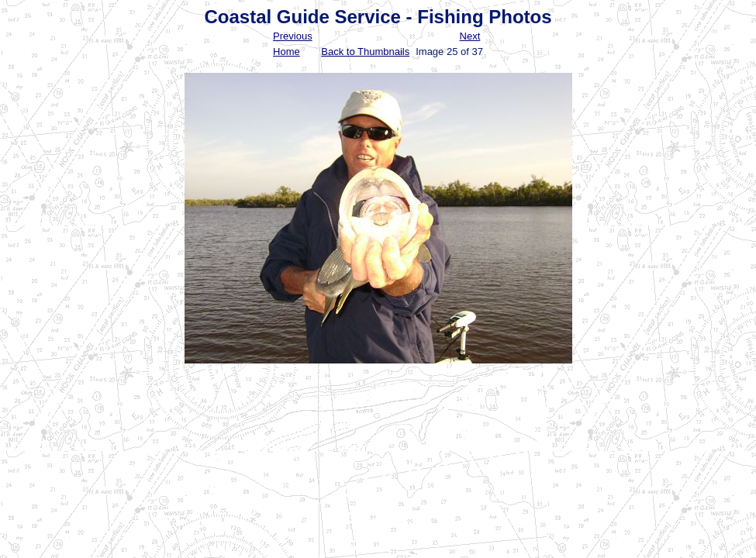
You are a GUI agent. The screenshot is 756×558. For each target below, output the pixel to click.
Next (470, 36)
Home (287, 52)
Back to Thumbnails (365, 52)
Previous (293, 36)
